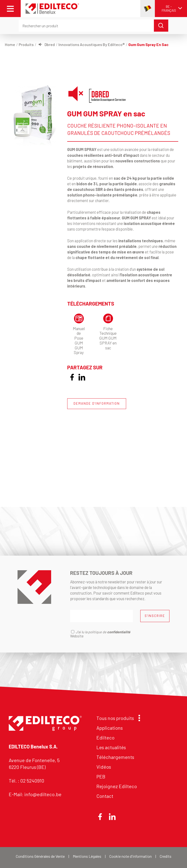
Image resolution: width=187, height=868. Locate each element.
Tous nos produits (117, 718)
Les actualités (111, 747)
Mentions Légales (87, 856)
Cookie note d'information (131, 856)
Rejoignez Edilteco (117, 786)
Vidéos (104, 767)
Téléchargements (115, 757)
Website (77, 636)
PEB (101, 776)
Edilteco (105, 737)
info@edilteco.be (43, 794)
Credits (166, 856)
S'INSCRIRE (155, 616)
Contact (105, 796)
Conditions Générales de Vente (40, 856)
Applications (110, 728)
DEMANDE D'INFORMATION (97, 403)
